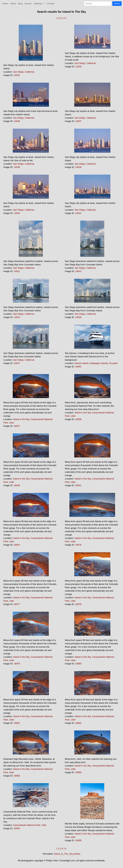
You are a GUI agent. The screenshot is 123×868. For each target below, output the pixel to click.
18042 (17, 545)
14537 (78, 121)
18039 (17, 485)
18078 (78, 604)
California (29, 72)
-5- (65, 18)
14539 (78, 167)
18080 (78, 664)
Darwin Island (81, 363)
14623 (17, 317)
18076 (78, 545)
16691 (78, 367)
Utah (12, 423)
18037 (17, 426)
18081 (17, 723)
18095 (78, 840)
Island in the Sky (21, 419)
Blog (20, 4)
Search (28, 4)
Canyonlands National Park (27, 825)
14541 (78, 213)
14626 (78, 317)
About (13, 4)
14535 (78, 67)
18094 (17, 828)
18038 (78, 419)
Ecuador (113, 363)
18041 (78, 485)
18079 (17, 664)
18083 (17, 776)
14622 (78, 271)
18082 (78, 723)
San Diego (18, 72)
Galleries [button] (38, 4)
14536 (17, 121)
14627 (17, 363)
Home (5, 4)
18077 (17, 604)
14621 (17, 271)
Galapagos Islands (99, 363)
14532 (17, 75)
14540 (17, 213)
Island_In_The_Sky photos (67, 854)
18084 (78, 772)
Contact (51, 4)
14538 (17, 167)
